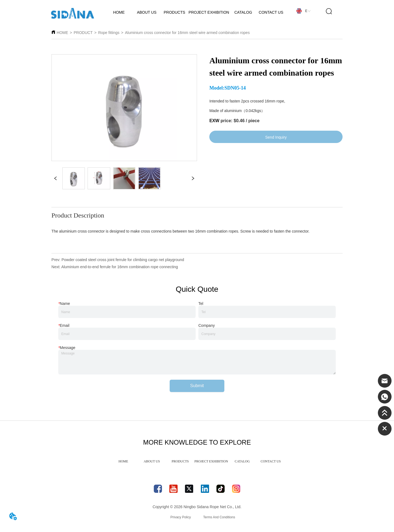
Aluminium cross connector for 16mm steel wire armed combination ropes (187, 33)
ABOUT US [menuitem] (152, 461)
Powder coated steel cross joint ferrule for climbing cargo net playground (123, 260)
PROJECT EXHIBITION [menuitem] (211, 461)
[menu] (197, 461)
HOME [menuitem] (123, 461)
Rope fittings (109, 33)
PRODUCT (83, 33)
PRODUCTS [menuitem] (180, 461)
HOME (62, 33)
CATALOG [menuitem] (242, 461)
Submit (197, 386)
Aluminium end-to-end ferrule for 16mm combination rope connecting (120, 267)
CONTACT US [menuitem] (271, 461)
